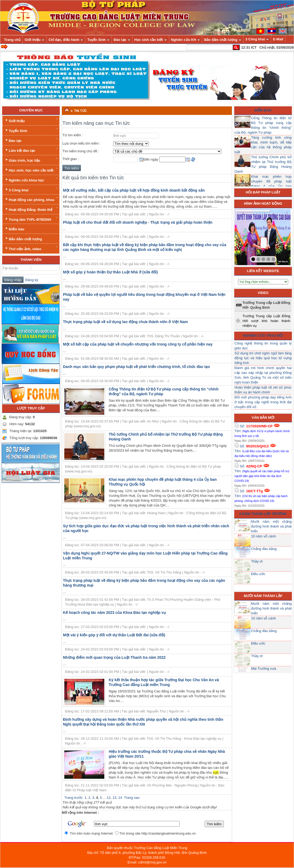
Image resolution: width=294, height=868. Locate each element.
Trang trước (73, 798)
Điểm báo (14, 229)
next (276, 236)
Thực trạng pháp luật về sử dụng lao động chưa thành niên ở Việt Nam (125, 322)
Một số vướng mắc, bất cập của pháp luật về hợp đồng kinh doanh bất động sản (134, 190)
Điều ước (258, 574)
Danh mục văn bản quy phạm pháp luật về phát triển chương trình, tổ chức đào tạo (136, 367)
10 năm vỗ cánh (263, 536)
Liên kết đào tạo (31, 150)
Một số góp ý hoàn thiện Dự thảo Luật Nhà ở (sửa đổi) (110, 272)
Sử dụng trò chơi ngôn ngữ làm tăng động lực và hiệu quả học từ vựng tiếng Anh (263, 358)
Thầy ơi (257, 561)
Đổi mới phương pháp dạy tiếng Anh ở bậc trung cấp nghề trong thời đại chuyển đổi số (263, 402)
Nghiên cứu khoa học (31, 179)
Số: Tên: (262, 431)
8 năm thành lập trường (263, 514)
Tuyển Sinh (31, 130)
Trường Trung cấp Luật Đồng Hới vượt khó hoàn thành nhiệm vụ (266, 321)
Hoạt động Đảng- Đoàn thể (31, 209)
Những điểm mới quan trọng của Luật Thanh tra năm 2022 (114, 657)
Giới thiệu (31, 120)
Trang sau (132, 798)
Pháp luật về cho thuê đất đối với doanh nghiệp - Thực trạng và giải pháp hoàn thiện (138, 222)
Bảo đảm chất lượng (23, 239)
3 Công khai (31, 189)
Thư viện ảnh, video (31, 248)
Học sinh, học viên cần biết (31, 170)
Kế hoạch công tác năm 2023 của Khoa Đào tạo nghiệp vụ (114, 613)
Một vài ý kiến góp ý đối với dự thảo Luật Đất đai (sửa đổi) (114, 635)
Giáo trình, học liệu (31, 160)
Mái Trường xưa (264, 669)
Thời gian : (71, 159)
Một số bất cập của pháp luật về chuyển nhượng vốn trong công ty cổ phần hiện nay (138, 344)
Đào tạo (31, 140)
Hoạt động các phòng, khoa (31, 199)
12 (109, 798)
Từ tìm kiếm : (73, 135)
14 (120, 798)
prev (249, 236)
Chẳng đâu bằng (264, 549)
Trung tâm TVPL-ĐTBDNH (31, 219)
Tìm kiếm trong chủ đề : (81, 151)
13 (114, 798)
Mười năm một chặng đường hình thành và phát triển (271, 526)
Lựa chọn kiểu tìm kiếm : (82, 143)
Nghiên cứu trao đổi (263, 336)
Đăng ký (31, 280)
